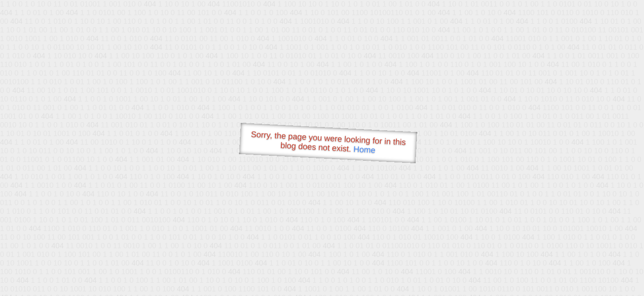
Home (364, 149)
